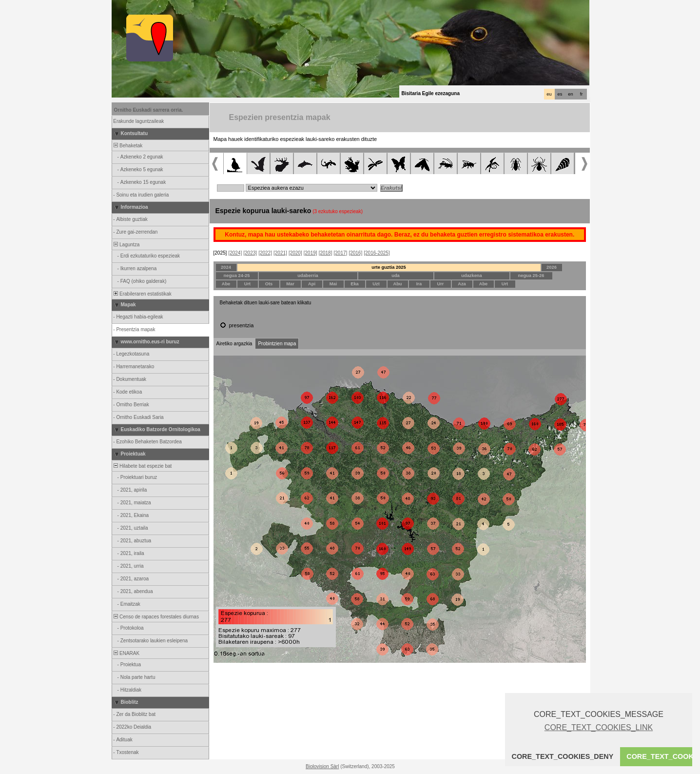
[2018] (326, 253)
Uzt (376, 284)
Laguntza (126, 245)
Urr (441, 284)
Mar (290, 284)
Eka (355, 284)
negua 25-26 (531, 276)
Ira (419, 284)
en (570, 94)
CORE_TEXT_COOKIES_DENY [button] (563, 756)
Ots (269, 284)
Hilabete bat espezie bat (142, 466)
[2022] (265, 253)
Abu (397, 284)
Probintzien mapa (277, 344)
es (560, 94)
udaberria (308, 276)
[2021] (280, 253)
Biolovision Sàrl (322, 766)
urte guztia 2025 (389, 267)
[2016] (355, 253)
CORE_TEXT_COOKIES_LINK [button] (599, 727)
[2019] (311, 253)
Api (312, 284)
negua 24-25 (237, 276)
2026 (552, 267)
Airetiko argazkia (234, 344)
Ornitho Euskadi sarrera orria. (149, 110)
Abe (226, 284)
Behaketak (128, 146)
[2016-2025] (377, 253)
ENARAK (126, 653)
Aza (462, 284)
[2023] (250, 253)
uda (396, 276)
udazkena (472, 276)
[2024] (235, 253)
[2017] (341, 253)
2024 (226, 267)
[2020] (295, 253)
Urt (247, 284)
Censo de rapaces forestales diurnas (156, 617)
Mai (333, 284)
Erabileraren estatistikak (142, 294)
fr (582, 94)
